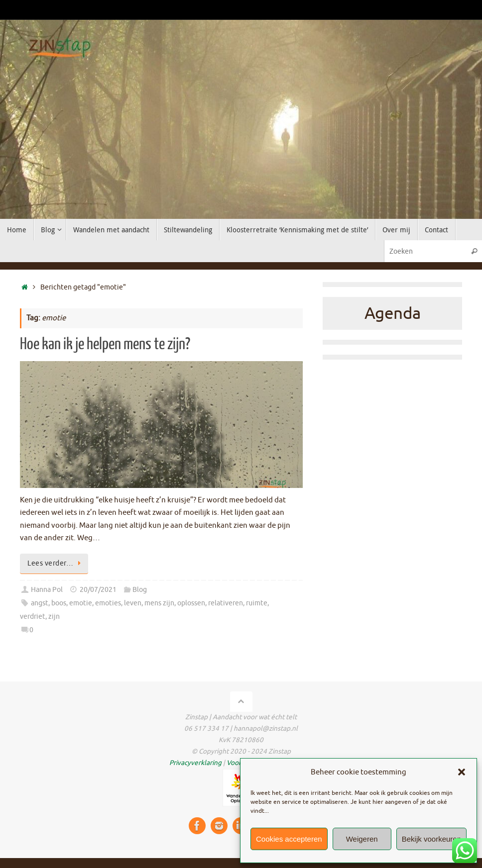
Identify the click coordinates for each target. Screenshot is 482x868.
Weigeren (362, 839)
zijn (54, 617)
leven (133, 603)
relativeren (226, 603)
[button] (462, 772)
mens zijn (159, 603)
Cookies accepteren (289, 839)
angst (40, 603)
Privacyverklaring (195, 763)
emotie (81, 603)
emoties (108, 603)
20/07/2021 (98, 590)
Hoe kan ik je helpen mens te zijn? (105, 344)
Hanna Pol (47, 590)
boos (59, 603)
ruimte (257, 603)
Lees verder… (56, 563)
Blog (140, 590)
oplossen (191, 603)
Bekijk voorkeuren (431, 839)
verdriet (33, 617)
